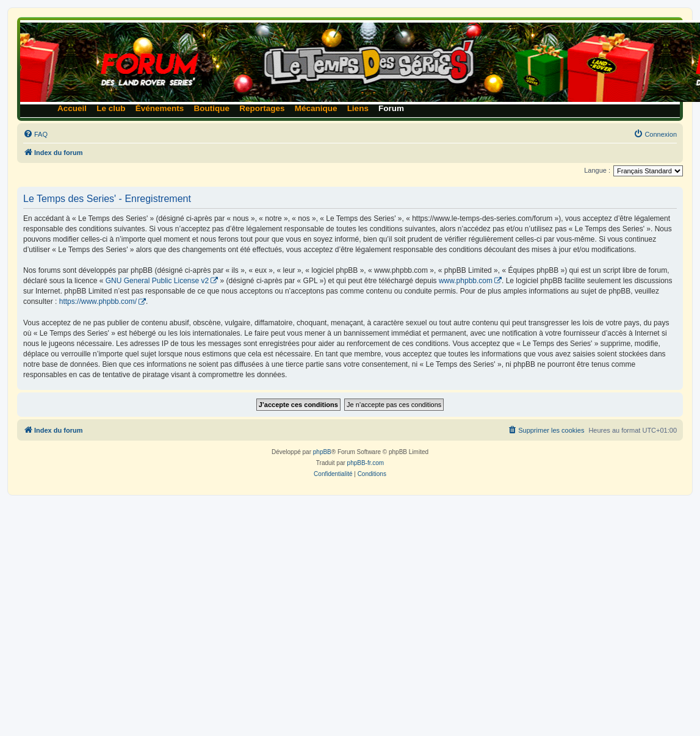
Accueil (72, 108)
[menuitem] (35, 134)
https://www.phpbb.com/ (98, 301)
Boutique (212, 108)
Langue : (597, 170)
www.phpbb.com (466, 281)
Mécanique (316, 108)
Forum (391, 108)
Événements (160, 108)
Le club (111, 108)
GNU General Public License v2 (157, 281)
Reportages (262, 108)
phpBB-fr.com (366, 463)
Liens (358, 108)
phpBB (322, 452)
